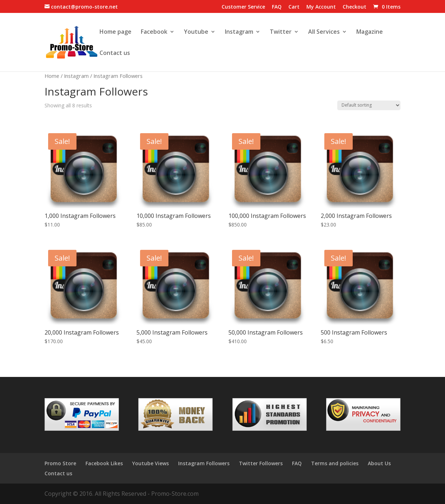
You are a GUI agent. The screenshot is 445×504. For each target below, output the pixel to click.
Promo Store (60, 463)
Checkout (354, 7)
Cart (294, 7)
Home (52, 76)
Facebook (154, 32)
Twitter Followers (261, 463)
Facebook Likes (104, 463)
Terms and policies (335, 463)
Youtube (196, 32)
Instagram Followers (204, 463)
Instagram (239, 32)
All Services (324, 32)
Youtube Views (150, 463)
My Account (321, 7)
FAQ (277, 7)
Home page (115, 32)
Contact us (115, 53)
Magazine (370, 32)
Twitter (281, 32)
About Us (379, 463)
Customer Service (243, 7)
